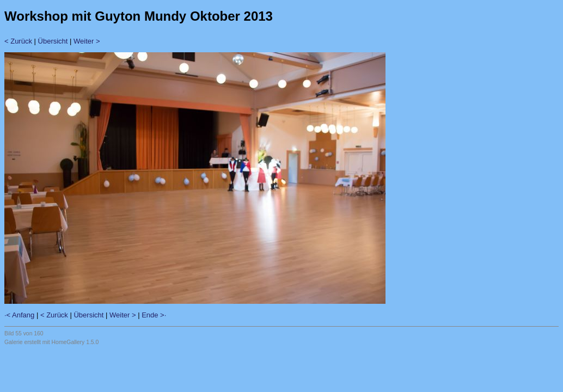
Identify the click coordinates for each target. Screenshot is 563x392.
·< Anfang (19, 315)
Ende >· (154, 315)
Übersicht (53, 41)
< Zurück (18, 41)
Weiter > (87, 41)
